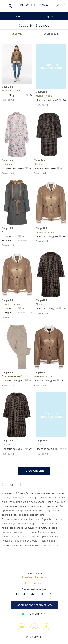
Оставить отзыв (34, 583)
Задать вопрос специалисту (34, 605)
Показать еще (34, 471)
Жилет (40, 445)
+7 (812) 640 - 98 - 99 (34, 594)
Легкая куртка (44, 96)
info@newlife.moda (34, 577)
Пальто (38, 164)
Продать (17, 16)
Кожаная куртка (11, 91)
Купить (51, 16)
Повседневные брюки (15, 376)
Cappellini (7, 87)
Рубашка (7, 164)
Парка (5, 232)
